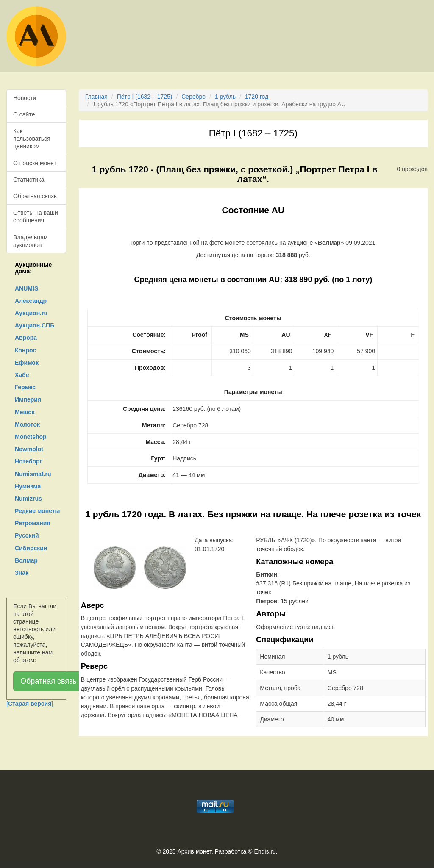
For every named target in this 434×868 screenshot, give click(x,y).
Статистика (29, 180)
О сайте (24, 114)
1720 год (257, 97)
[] (30, 704)
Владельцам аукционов (31, 241)
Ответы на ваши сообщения (36, 216)
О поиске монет (35, 163)
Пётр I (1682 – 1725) (145, 97)
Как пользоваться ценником (32, 139)
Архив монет (195, 851)
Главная (96, 97)
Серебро (193, 97)
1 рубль (225, 97)
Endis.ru (265, 851)
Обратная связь (35, 196)
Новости (25, 98)
